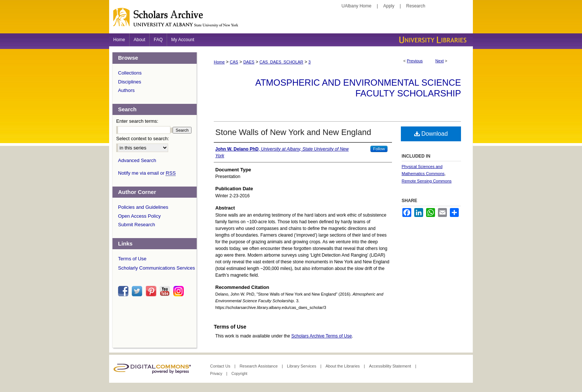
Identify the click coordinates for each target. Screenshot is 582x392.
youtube (166, 291)
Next (440, 61)
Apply (389, 6)
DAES (249, 62)
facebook (124, 291)
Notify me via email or (147, 173)
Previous (415, 61)
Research (416, 6)
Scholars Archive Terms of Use (322, 336)
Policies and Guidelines (143, 207)
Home (219, 62)
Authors (126, 90)
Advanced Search (137, 160)
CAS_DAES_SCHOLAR (281, 62)
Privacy (217, 374)
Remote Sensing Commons (427, 181)
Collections (130, 73)
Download (431, 134)
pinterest (152, 291)
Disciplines (130, 82)
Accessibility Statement (390, 366)
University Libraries (432, 40)
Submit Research (137, 225)
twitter (138, 291)
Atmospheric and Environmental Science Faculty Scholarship (358, 88)
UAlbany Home (357, 6)
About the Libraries (343, 366)
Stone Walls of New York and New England (293, 132)
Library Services (302, 366)
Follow (379, 149)
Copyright (239, 374)
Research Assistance (259, 366)
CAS (234, 62)
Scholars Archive (291, 20)
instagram (180, 291)
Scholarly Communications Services (156, 268)
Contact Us (221, 366)
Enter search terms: (137, 121)
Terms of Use (132, 259)
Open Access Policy (139, 216)
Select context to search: (143, 139)
